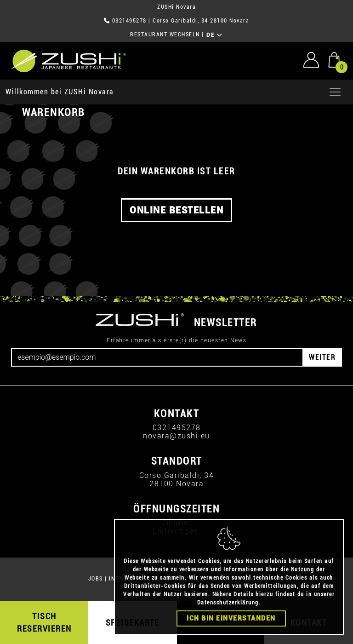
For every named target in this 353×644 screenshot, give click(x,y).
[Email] (157, 357)
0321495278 (129, 21)
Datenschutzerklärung (228, 603)
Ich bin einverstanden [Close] (231, 618)
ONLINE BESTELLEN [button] (176, 210)
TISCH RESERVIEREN (44, 622)
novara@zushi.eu (176, 436)
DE (214, 35)
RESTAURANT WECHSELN (165, 34)
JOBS (96, 579)
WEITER (322, 357)
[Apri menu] (335, 92)
